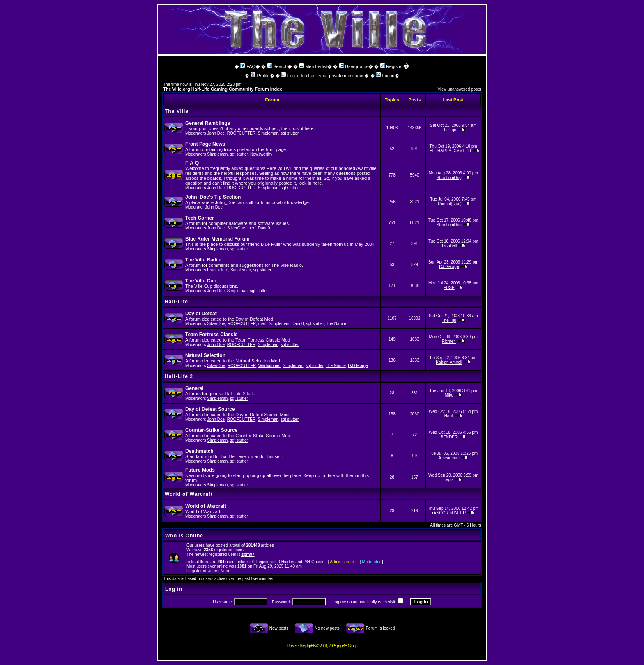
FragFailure (217, 270)
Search (277, 66)
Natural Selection (205, 355)
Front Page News (205, 144)
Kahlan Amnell (449, 362)
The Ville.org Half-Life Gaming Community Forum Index (223, 89)
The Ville (177, 111)
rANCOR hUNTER (449, 513)
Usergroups (354, 66)
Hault (449, 416)
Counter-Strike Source (211, 430)
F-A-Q (192, 163)
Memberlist (313, 66)
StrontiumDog (449, 178)
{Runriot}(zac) (449, 204)
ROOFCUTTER (241, 133)
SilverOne (236, 228)
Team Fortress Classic (211, 335)
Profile (260, 76)
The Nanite (336, 324)
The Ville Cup (201, 281)
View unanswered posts (459, 89)
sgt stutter (290, 133)
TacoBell (449, 246)
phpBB (310, 646)
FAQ (248, 66)
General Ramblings (208, 123)
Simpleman (268, 133)
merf (251, 228)
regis (449, 480)
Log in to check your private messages (323, 76)
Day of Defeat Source (210, 409)
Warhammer (269, 366)
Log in (385, 76)
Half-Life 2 (179, 376)
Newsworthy (261, 154)
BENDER (449, 437)
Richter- (449, 341)
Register (391, 66)
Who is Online (184, 536)
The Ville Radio (203, 260)
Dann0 (264, 228)
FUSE (449, 288)
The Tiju (449, 130)
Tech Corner (200, 218)
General (194, 388)
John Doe (216, 133)
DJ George (449, 267)
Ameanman (449, 458)
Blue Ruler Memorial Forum (217, 239)
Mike (449, 395)
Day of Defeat (201, 314)
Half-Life (176, 302)
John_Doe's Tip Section (213, 197)
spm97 (248, 554)
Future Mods (200, 470)
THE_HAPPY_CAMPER (449, 151)
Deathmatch (199, 451)
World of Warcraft (189, 494)
